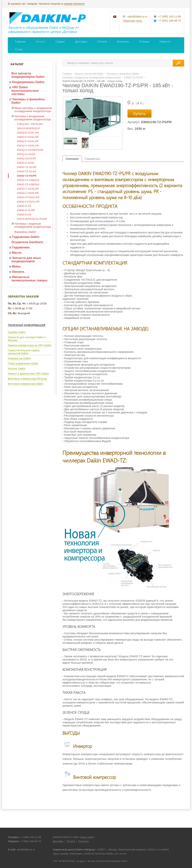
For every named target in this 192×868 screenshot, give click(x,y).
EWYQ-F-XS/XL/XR (28, 146)
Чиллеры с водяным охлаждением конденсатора (33, 225)
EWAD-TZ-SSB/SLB (28, 180)
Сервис (60, 41)
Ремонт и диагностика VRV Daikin (28, 374)
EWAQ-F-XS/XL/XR (28, 141)
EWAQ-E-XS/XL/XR (28, 133)
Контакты (123, 41)
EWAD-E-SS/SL (26, 163)
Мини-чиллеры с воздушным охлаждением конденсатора (33, 109)
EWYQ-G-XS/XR (26, 154)
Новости (165, 41)
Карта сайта (87, 837)
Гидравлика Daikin (26, 237)
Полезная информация (27, 325)
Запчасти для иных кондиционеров (26, 260)
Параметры (92, 159)
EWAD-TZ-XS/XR (27, 171)
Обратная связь (132, 21)
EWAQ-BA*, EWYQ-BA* (30, 124)
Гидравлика (21, 247)
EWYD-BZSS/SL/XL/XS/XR (32, 219)
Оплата (102, 41)
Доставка (81, 41)
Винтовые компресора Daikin (25, 384)
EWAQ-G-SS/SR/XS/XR (30, 150)
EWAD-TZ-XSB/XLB (28, 184)
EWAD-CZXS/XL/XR (28, 202)
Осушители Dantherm (27, 242)
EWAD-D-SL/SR (26, 210)
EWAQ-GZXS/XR (27, 159)
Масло (17, 253)
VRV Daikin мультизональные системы (25, 91)
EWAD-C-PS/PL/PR (28, 193)
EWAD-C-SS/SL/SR (28, 189)
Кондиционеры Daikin (28, 82)
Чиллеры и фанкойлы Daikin (28, 101)
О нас (19, 49)
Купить (139, 114)
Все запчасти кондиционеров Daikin (28, 75)
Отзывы (144, 41)
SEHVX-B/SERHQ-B (28, 128)
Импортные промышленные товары (29, 279)
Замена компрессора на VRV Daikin (30, 345)
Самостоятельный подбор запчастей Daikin (24, 352)
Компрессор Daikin (19, 358)
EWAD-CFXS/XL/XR (28, 197)
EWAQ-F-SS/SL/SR (28, 137)
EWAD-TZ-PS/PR (27, 176)
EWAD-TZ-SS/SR (27, 167)
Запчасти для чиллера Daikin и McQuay (27, 339)
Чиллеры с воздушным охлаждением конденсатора (33, 118)
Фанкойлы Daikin (25, 232)
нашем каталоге (74, 4)
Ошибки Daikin (17, 332)
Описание (72, 159)
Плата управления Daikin (23, 364)
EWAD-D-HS (24, 215)
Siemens (18, 272)
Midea (16, 266)
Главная (20, 41)
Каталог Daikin (17, 369)
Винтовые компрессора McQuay (27, 379)
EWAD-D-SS (24, 206)
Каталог (40, 41)
